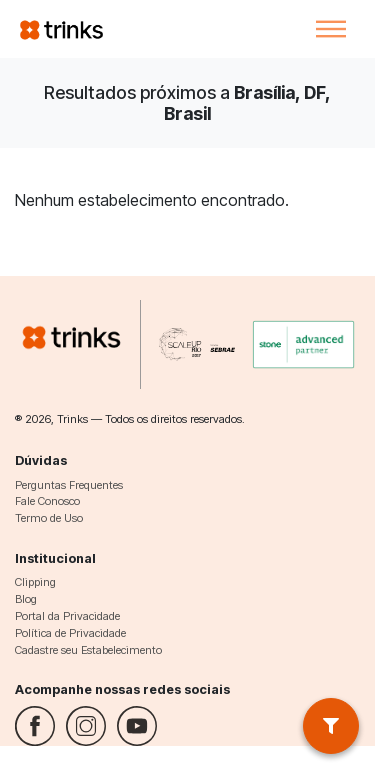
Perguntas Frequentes (69, 485)
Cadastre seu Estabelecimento (88, 650)
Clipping (35, 582)
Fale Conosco (47, 501)
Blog (26, 599)
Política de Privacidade (70, 633)
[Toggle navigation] (331, 29)
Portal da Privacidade (67, 616)
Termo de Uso (49, 518)
